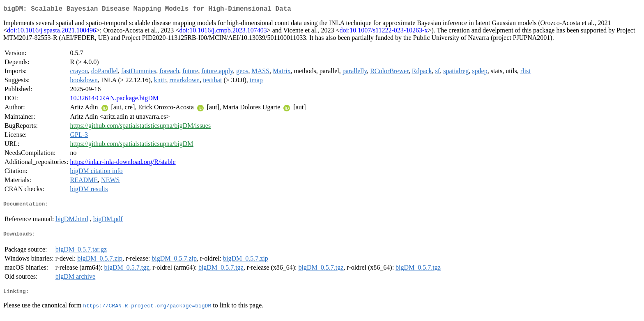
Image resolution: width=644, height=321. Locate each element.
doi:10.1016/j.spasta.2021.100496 (52, 32)
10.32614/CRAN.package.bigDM (115, 100)
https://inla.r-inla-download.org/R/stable (123, 163)
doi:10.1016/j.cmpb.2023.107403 (223, 32)
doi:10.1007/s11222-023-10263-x (383, 32)
